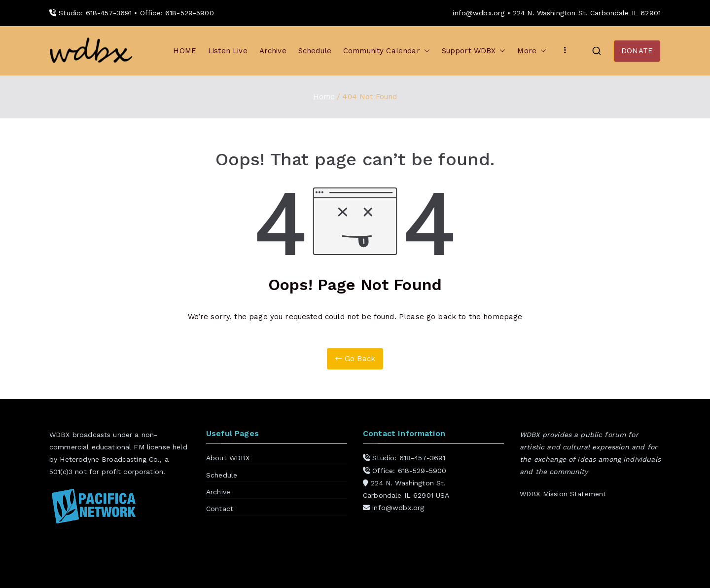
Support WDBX (474, 51)
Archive (273, 51)
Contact (220, 509)
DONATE (637, 51)
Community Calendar (387, 51)
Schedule (315, 51)
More (532, 51)
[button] (425, 51)
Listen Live (228, 51)
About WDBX (228, 458)
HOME (185, 51)
